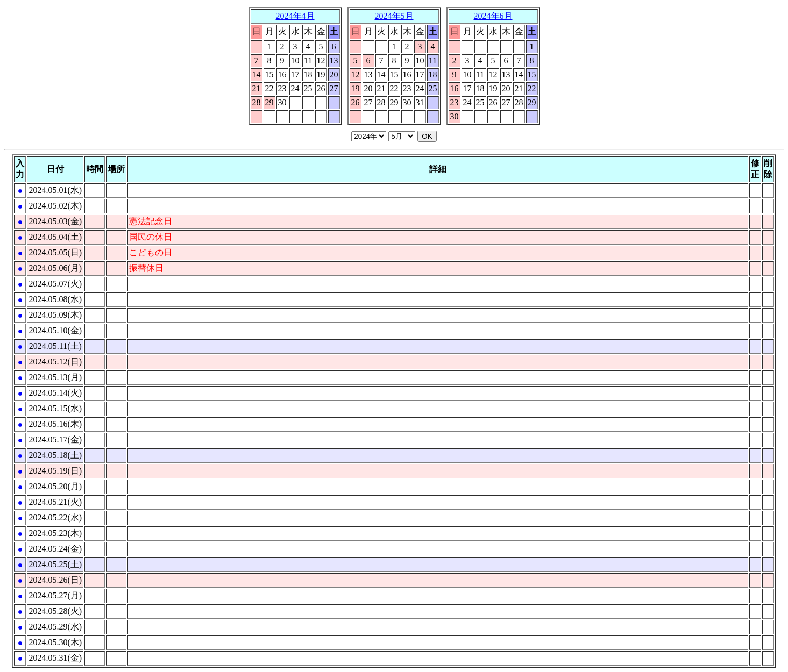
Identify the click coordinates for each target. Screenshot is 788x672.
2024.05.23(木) (55, 533)
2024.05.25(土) (55, 564)
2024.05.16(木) (55, 424)
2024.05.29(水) (55, 627)
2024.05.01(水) (55, 190)
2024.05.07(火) (55, 284)
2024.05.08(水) (55, 299)
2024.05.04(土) (55, 237)
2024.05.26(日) (55, 580)
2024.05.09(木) (55, 315)
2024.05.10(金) (55, 330)
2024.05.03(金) (55, 221)
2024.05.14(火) (55, 393)
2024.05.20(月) (55, 486)
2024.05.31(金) (55, 658)
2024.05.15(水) (55, 408)
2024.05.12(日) (55, 362)
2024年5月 (394, 16)
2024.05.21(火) (55, 502)
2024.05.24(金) (55, 549)
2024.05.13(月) (55, 377)
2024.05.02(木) (55, 206)
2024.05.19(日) (55, 471)
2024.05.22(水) (55, 517)
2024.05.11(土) (55, 346)
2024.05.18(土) (55, 455)
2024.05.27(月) (55, 595)
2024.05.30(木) (55, 642)
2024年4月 (295, 16)
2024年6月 (493, 16)
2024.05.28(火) (55, 611)
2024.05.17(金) (55, 439)
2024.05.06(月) (55, 268)
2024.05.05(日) (55, 252)
